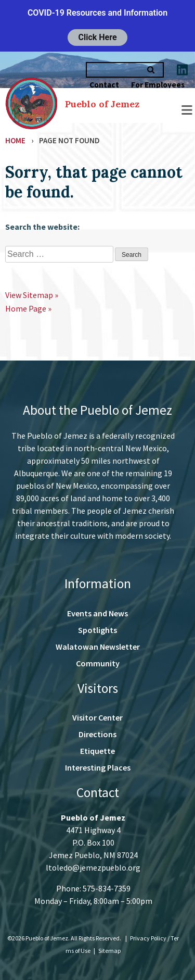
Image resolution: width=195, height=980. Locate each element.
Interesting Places (98, 767)
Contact (104, 85)
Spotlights (97, 630)
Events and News (97, 613)
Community (98, 663)
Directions (97, 734)
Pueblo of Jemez (102, 104)
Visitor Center (97, 717)
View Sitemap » (32, 295)
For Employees (158, 85)
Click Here (97, 37)
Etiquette (97, 751)
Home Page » (28, 308)
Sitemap (109, 951)
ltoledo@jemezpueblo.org (93, 867)
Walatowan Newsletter (98, 647)
